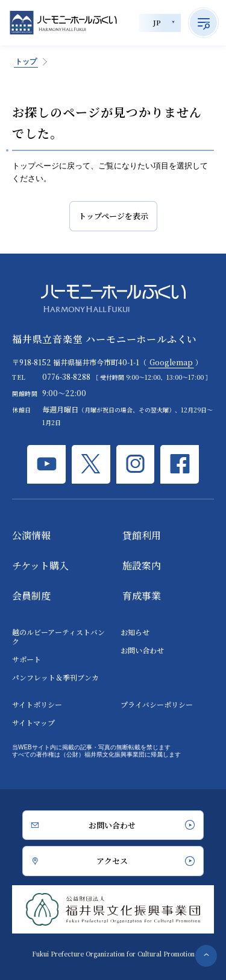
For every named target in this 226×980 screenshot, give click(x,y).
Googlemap (171, 362)
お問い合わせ (142, 650)
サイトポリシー (37, 704)
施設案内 (142, 565)
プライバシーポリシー (157, 704)
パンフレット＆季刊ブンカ (55, 677)
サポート (27, 659)
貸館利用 (142, 535)
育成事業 (142, 596)
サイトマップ (33, 722)
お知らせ (135, 632)
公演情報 (31, 535)
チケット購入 (40, 565)
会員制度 (31, 596)
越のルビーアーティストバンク (58, 636)
